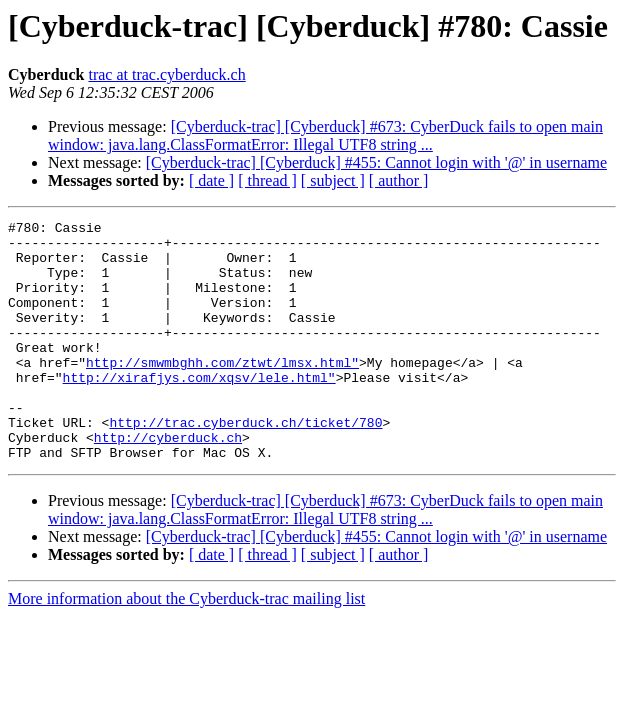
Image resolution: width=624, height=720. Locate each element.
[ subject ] (333, 180)
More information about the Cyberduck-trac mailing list (186, 646)
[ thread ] (267, 180)
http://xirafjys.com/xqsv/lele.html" (199, 410)
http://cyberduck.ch (168, 482)
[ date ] (211, 180)
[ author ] (399, 180)
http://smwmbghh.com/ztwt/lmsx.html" (222, 392)
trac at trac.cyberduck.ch (166, 74)
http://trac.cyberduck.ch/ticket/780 (245, 464)
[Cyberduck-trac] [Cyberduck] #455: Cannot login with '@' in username (376, 162)
